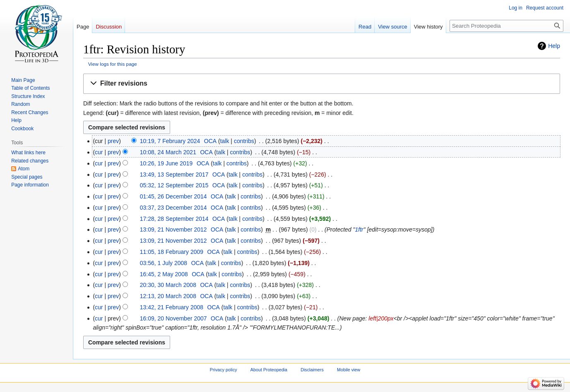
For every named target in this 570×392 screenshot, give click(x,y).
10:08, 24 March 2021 (168, 152)
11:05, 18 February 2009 (172, 252)
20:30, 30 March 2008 (168, 285)
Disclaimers (312, 370)
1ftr (359, 229)
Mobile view (349, 370)
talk (225, 141)
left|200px (381, 318)
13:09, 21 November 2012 (173, 229)
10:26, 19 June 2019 (166, 163)
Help (554, 46)
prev (113, 141)
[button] (322, 84)
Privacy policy (224, 370)
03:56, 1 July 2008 (164, 263)
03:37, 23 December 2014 (173, 208)
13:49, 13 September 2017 (174, 174)
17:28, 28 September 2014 (174, 219)
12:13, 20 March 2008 (168, 296)
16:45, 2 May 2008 (164, 274)
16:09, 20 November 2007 (173, 318)
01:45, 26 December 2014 (173, 196)
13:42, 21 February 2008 (172, 307)
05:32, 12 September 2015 (174, 185)
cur (99, 152)
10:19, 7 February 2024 (170, 141)
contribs (244, 141)
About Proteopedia (269, 370)
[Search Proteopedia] (506, 26)
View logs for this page (113, 64)
